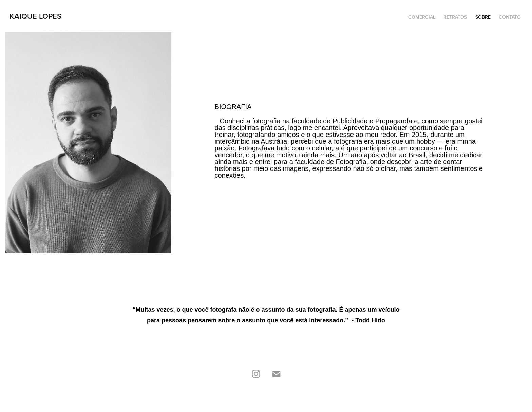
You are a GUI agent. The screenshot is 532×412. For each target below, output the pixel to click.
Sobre (483, 17)
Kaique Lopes (35, 16)
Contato (510, 17)
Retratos (455, 17)
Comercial (422, 17)
